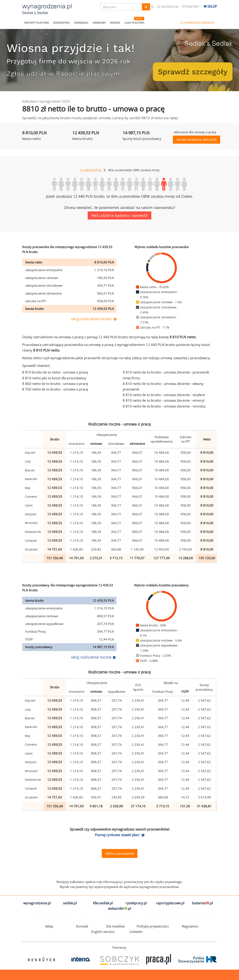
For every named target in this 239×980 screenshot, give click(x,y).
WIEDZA (115, 23)
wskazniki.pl (119, 908)
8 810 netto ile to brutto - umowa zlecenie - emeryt (164, 400)
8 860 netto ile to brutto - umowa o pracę (55, 384)
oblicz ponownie (120, 853)
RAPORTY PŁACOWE (37, 23)
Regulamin (190, 926)
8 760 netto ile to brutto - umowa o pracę (55, 389)
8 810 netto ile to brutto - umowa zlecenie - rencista (164, 406)
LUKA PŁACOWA (134, 23)
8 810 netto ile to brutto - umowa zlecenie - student (164, 395)
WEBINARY (99, 23)
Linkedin (136, 932)
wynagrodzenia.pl (37, 903)
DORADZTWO (62, 23)
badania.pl (202, 903)
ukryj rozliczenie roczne (91, 319)
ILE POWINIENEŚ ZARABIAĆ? (197, 23)
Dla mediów (115, 926)
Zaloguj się (168, 7)
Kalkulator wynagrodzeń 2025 (46, 101)
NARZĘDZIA (81, 23)
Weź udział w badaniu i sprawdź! (119, 215)
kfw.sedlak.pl (103, 903)
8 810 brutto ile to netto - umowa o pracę (55, 372)
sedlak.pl (70, 903)
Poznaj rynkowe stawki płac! (117, 835)
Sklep (210, 6)
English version (103, 932)
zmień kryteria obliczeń (197, 139)
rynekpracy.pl (136, 903)
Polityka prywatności (153, 926)
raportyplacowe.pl (170, 903)
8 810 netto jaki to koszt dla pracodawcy (54, 378)
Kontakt (191, 7)
